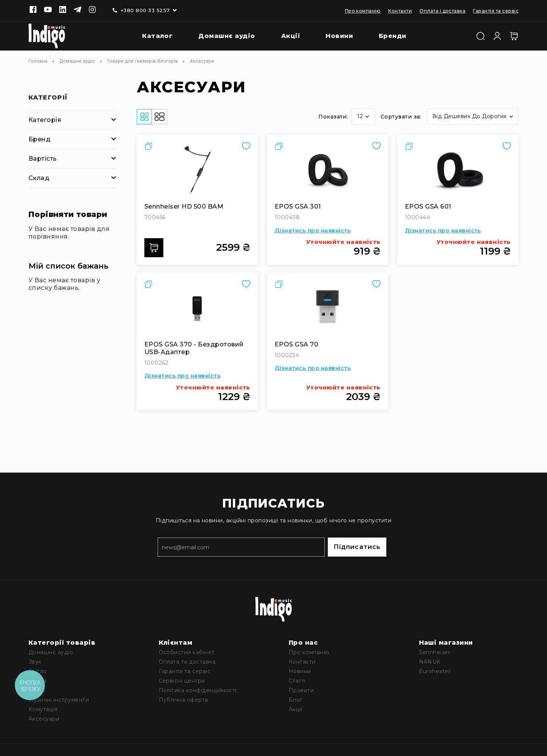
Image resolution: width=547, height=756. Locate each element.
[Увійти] (497, 35)
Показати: (333, 117)
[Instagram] (92, 10)
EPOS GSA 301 (298, 206)
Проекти (301, 690)
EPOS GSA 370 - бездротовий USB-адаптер (194, 348)
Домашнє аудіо (77, 61)
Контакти (400, 11)
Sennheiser (435, 652)
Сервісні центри (182, 681)
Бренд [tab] (40, 139)
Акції (295, 709)
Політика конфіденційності (198, 690)
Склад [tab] (39, 178)
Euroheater (435, 671)
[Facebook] (33, 10)
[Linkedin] (63, 10)
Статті (297, 681)
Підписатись (357, 547)
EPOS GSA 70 (296, 344)
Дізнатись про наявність (313, 231)
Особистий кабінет (187, 652)
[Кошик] (514, 36)
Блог (296, 700)
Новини (300, 671)
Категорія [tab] (45, 120)
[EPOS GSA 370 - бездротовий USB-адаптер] (197, 308)
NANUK (430, 662)
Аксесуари (44, 719)
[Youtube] (48, 10)
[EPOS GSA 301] (328, 171)
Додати (156, 248)
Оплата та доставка (187, 662)
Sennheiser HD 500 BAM (184, 206)
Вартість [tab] (43, 159)
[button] (363, 117)
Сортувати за (400, 117)
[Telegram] (77, 10)
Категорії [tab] (48, 98)
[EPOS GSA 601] (458, 171)
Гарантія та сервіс (496, 11)
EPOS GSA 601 (428, 206)
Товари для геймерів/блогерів (143, 61)
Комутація (43, 709)
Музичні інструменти (59, 700)
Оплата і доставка (442, 11)
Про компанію (363, 11)
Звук (35, 662)
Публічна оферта (183, 700)
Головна (38, 61)
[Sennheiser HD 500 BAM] (197, 171)
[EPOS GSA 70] (328, 308)
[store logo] (47, 36)
